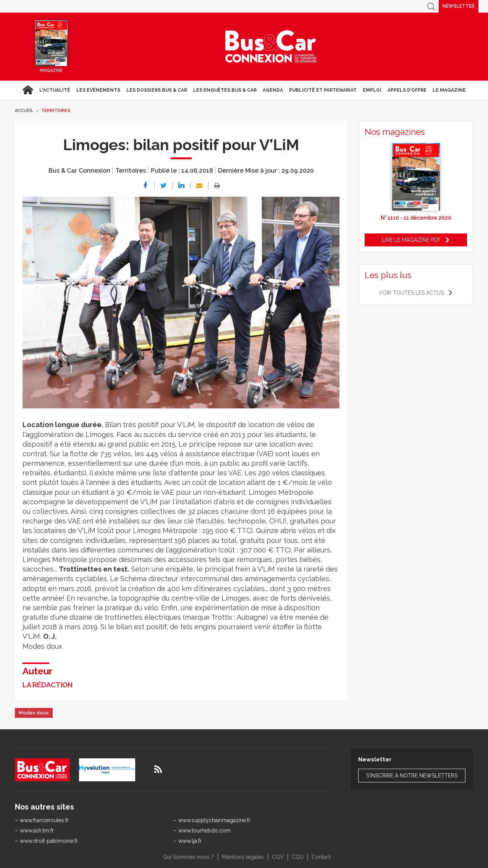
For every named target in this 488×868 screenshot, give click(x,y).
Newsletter (459, 6)
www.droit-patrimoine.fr (49, 841)
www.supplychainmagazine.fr (214, 820)
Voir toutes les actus (411, 293)
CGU (298, 857)
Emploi (372, 90)
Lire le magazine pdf (411, 240)
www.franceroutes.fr (44, 820)
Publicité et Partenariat (323, 90)
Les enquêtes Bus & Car (225, 90)
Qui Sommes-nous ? (188, 857)
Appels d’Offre (407, 90)
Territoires (56, 111)
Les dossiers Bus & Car (157, 90)
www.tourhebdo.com (204, 831)
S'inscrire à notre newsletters (412, 776)
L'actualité (55, 90)
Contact (321, 857)
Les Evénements (98, 90)
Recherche (431, 6)
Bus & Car (271, 47)
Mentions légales (243, 857)
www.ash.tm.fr (37, 831)
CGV (278, 857)
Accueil (28, 90)
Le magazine (449, 90)
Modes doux (34, 713)
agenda (273, 90)
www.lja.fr (190, 841)
